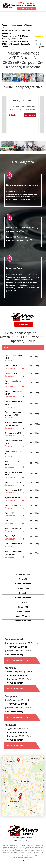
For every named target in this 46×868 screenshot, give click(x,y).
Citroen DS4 (23, 607)
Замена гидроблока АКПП (13, 403)
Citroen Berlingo (23, 575)
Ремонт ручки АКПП (14, 490)
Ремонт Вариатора (13, 528)
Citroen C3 (23, 579)
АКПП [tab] (6, 348)
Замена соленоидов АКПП (14, 473)
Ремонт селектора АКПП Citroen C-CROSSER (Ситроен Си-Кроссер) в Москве (17, 44)
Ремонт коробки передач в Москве (17, 25)
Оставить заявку (15, 654)
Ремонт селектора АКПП (14, 357)
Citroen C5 (23, 602)
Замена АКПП (11, 373)
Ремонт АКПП (11, 366)
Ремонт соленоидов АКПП (14, 463)
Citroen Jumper (23, 588)
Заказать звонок (25, 9)
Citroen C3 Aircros (23, 616)
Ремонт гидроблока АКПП (13, 393)
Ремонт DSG (10, 521)
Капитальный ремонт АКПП (14, 452)
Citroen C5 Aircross (23, 621)
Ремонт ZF (10, 513)
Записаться (30, 115)
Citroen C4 (23, 593)
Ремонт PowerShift (13, 505)
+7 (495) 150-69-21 (17, 647)
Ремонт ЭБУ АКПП (13, 482)
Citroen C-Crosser (23, 612)
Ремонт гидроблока (13, 544)
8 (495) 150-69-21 (26, 3)
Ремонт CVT (10, 536)
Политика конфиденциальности (23, 860)
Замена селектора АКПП (14, 442)
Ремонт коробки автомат (14, 382)
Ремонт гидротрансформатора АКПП (13, 414)
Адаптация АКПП (12, 498)
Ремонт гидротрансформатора (13, 553)
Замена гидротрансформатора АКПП (13, 424)
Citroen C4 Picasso (23, 598)
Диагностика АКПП (13, 433)
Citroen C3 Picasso (23, 584)
